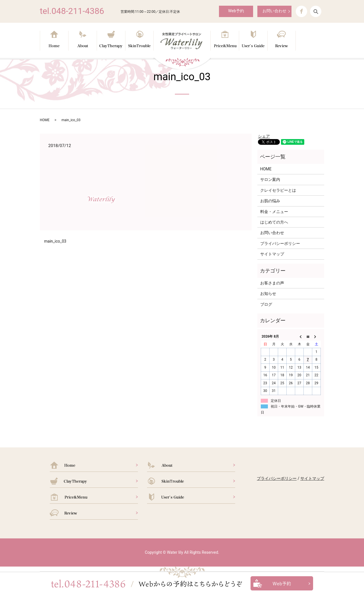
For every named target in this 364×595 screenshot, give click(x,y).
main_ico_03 (55, 241)
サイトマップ (272, 254)
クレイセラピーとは (278, 190)
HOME (45, 120)
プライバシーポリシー (280, 243)
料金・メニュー (274, 212)
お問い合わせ (274, 11)
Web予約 (236, 11)
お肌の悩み (270, 201)
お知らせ (268, 294)
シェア (264, 136)
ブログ (266, 304)
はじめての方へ (274, 222)
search (316, 11)
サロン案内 (270, 179)
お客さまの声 (272, 283)
